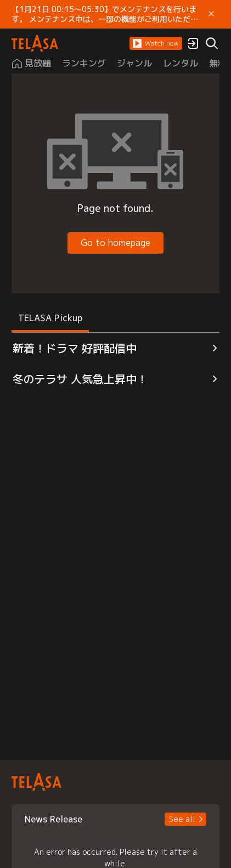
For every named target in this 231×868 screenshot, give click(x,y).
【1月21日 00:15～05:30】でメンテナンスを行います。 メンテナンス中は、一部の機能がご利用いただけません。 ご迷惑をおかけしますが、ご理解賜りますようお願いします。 (105, 14)
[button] (156, 43)
